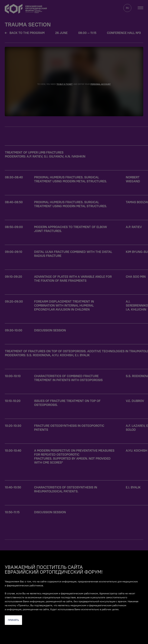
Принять (13, 620)
